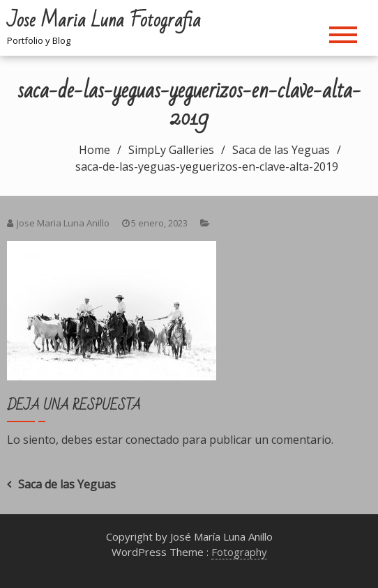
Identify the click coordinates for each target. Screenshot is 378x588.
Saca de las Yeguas (67, 484)
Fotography (239, 552)
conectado (152, 440)
